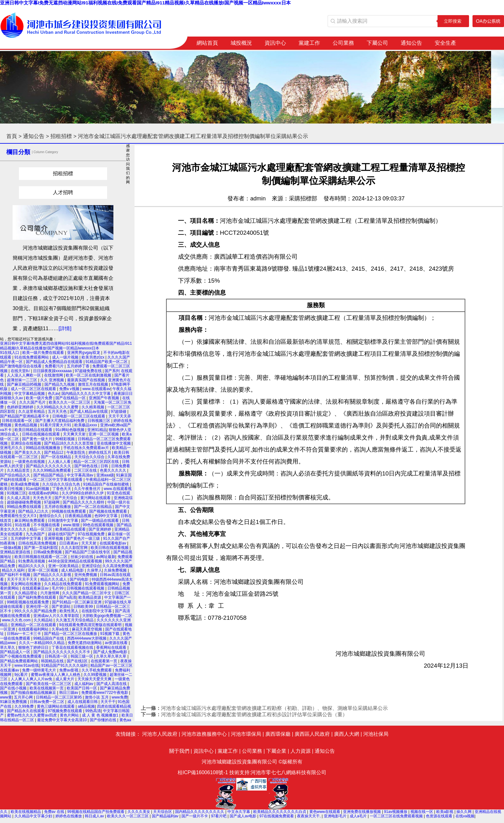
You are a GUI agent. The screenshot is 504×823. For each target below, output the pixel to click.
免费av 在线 (55, 812)
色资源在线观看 (440, 816)
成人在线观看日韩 (83, 702)
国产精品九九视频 (60, 384)
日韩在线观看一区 (17, 421)
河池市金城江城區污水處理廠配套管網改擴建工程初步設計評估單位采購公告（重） (254, 714)
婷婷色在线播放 (69, 816)
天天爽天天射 (75, 434)
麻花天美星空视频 (87, 629)
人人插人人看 (60, 462)
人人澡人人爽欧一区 (24, 375)
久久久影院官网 (75, 548)
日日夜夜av (69, 543)
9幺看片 (22, 675)
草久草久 (8, 647)
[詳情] (65, 328)
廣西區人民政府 (312, 734)
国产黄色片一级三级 (83, 538)
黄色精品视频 (26, 425)
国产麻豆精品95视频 (25, 384)
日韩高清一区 (57, 656)
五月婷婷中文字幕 (26, 538)
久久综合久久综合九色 (62, 484)
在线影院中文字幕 (97, 611)
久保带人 (94, 570)
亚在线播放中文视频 (114, 443)
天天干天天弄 (120, 416)
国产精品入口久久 (34, 511)
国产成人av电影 (243, 816)
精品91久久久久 (32, 566)
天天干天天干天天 (23, 579)
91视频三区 (17, 493)
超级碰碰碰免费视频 (24, 502)
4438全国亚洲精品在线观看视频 (76, 561)
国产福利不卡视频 (16, 575)
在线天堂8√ (21, 371)
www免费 (120, 697)
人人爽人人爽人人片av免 (32, 679)
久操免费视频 (116, 570)
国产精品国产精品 (49, 475)
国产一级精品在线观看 (100, 521)
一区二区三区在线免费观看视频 (397, 816)
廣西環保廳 (278, 734)
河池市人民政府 (160, 734)
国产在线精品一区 (71, 398)
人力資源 (301, 751)
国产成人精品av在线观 (89, 411)
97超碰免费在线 (89, 371)
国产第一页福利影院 (41, 548)
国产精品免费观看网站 (19, 661)
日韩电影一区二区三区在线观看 (79, 416)
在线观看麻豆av (36, 588)
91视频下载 (110, 634)
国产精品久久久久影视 (53, 575)
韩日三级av (69, 693)
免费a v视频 (70, 389)
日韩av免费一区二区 (48, 702)
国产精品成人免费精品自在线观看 (55, 362)
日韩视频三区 (99, 421)
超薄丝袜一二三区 (23, 380)
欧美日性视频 (12, 489)
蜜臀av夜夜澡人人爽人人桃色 (56, 675)
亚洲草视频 (54, 538)
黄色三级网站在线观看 (56, 706)
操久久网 (464, 812)
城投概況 (241, 43)
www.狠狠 (72, 525)
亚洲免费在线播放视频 (362, 812)
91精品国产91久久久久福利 (65, 665)
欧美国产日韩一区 (82, 688)
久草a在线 (61, 629)
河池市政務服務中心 (204, 734)
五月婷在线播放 (58, 507)
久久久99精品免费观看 (52, 470)
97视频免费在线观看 (66, 711)
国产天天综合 (66, 498)
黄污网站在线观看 (96, 498)
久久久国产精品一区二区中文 (87, 593)
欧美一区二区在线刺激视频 (89, 375)
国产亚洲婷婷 (100, 529)
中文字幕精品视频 (30, 394)
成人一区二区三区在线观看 (34, 389)
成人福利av (84, 684)
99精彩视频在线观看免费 (29, 602)
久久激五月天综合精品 (75, 620)
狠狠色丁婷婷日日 (34, 647)
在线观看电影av (113, 543)
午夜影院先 (76, 452)
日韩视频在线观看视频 (86, 588)
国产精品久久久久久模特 (84, 502)
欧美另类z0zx (94, 357)
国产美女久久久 (28, 452)
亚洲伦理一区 (38, 607)
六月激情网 (50, 593)
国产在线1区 (78, 661)
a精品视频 (86, 706)
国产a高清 (68, 597)
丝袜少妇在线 (82, 557)
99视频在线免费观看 (69, 511)
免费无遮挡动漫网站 (85, 643)
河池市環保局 (246, 734)
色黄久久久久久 (114, 470)
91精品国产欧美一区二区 (107, 362)
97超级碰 (119, 411)
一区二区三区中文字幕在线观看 (57, 480)
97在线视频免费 (92, 534)
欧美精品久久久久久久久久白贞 (280, 812)
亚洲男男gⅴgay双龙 (84, 353)
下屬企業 (276, 751)
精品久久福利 (14, 570)
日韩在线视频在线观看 (41, 434)
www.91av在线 (27, 665)
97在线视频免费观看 (277, 816)
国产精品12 (54, 452)
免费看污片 (55, 366)
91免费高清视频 (32, 561)
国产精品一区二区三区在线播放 (71, 634)
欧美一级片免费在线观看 (44, 353)
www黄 (6, 697)
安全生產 (445, 43)
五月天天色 (58, 411)
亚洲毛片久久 (12, 448)
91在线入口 (10, 353)
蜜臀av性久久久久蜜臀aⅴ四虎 (32, 715)
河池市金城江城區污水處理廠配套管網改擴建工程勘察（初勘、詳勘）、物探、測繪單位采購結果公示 (274, 708)
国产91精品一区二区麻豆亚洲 (77, 602)
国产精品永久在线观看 (26, 711)
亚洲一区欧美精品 (64, 566)
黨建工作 (309, 43)
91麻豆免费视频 (14, 702)
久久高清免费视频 (117, 566)
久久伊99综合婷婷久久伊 (83, 493)
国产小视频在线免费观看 (21, 656)
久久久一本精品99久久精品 (42, 643)
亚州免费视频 (86, 575)
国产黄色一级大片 (38, 439)
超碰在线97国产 (62, 534)
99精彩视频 (66, 439)
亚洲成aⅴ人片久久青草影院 (57, 616)
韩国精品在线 (53, 661)
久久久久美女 (139, 812)
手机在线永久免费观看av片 (87, 448)
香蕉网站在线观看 (112, 647)
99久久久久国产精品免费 (36, 611)
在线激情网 (54, 375)
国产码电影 (80, 579)
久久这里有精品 (32, 411)
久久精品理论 (26, 593)
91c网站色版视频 (70, 430)
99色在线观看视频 (99, 525)
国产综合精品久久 (16, 475)
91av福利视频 (38, 489)
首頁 (12, 136)
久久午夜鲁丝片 (88, 489)
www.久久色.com (17, 620)
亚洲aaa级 (105, 475)
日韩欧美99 (84, 607)
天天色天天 (43, 498)
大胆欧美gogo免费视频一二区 (107, 616)
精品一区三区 (41, 529)
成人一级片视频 (66, 357)
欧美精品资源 (90, 597)
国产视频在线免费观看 (109, 511)
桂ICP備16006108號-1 (203, 772)
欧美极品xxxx (86, 425)
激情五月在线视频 (93, 384)
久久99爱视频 (96, 675)
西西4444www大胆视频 (87, 638)
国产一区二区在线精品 (93, 507)
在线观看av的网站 (44, 493)
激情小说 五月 (97, 697)
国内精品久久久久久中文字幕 (86, 394)
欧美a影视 (445, 812)
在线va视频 (465, 816)
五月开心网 (24, 697)
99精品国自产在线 (49, 638)
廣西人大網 (346, 734)
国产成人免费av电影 (111, 652)
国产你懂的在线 (103, 720)
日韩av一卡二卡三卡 (25, 634)
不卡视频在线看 (47, 525)
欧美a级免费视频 (26, 484)
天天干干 (108, 702)
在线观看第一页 (104, 661)
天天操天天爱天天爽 (95, 679)
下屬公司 (377, 43)
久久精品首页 (19, 470)
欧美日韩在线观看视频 (110, 548)
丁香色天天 (62, 489)
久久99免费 (25, 706)
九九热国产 (36, 534)
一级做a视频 (11, 548)
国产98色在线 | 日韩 (92, 466)
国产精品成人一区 (16, 652)
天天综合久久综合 (90, 457)
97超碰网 (52, 502)
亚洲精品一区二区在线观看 (34, 625)
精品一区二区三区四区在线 (97, 462)
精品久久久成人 (54, 579)
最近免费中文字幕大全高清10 (63, 720)
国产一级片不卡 (195, 816)
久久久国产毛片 (33, 402)
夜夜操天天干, (309, 816)
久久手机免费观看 (97, 670)
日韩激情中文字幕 (63, 521)
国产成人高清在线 (112, 684)
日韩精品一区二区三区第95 (59, 697)
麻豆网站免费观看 (30, 521)
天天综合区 (163, 812)
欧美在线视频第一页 (47, 688)
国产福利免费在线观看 (38, 597)
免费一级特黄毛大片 (40, 670)
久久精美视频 (93, 407)
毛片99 (58, 588)
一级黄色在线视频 (30, 462)
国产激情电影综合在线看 (21, 366)
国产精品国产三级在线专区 (88, 552)
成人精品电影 (73, 570)
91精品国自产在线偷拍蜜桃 (107, 484)
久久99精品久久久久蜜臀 (58, 407)
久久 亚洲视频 (53, 380)
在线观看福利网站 (34, 629)
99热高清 (93, 711)
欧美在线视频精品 (26, 812)
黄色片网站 (70, 715)
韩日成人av (95, 816)
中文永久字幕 (239, 812)
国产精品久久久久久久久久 (49, 466)
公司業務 (343, 43)
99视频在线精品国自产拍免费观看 (96, 812)
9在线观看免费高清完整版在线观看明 (91, 625)
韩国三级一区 (82, 656)
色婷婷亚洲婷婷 (21, 407)
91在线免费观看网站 (32, 357)
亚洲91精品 (97, 430)
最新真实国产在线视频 (86, 380)
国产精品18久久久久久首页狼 (69, 443)
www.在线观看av (96, 389)
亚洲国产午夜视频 (104, 398)
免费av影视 (69, 670)
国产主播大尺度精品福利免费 (60, 421)
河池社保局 (376, 734)
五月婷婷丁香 (79, 366)
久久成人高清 (19, 498)
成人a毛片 (359, 816)
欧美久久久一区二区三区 (70, 402)
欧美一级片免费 (40, 398)
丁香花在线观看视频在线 (73, 647)
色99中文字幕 (107, 516)
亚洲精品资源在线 (16, 552)
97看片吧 (219, 816)
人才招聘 (63, 192)
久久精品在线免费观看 (63, 584)
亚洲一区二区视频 (104, 434)
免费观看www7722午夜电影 (105, 693)
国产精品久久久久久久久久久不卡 (62, 652)
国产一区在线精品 (57, 457)
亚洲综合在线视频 (26, 443)
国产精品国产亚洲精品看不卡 (25, 416)
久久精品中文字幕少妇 (34, 816)
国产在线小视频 (14, 688)
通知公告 (411, 43)
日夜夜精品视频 (79, 516)
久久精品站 (44, 620)
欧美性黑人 (69, 611)
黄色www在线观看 (325, 812)
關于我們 (179, 751)
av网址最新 (106, 557)
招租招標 (61, 136)
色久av (54, 394)
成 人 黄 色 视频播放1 (101, 715)
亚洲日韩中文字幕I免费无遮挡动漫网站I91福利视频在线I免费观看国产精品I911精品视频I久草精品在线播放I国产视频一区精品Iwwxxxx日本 (145, 3)
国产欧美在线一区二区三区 (49, 684)
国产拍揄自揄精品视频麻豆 (34, 693)
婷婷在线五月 (100, 452)
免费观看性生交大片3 (19, 516)
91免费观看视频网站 (103, 584)
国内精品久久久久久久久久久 (200, 812)
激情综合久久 (51, 516)
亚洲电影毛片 (336, 816)
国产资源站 (62, 607)
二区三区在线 (86, 470)
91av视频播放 (396, 812)
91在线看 (23, 525)
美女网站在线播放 (26, 584)
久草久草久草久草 (112, 656)
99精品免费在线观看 (25, 507)
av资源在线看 (117, 643)
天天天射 (89, 543)
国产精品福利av (166, 816)
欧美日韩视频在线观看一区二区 (41, 557)
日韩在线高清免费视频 (38, 543)
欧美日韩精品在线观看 (34, 430)
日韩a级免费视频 (48, 552)
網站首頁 (207, 43)
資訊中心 (275, 43)
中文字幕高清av (81, 475)
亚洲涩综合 (91, 566)
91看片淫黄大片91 (56, 425)
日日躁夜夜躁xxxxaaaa (53, 371)
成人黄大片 (65, 679)
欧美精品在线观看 (71, 529)
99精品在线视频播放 (44, 448)
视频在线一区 (422, 812)
